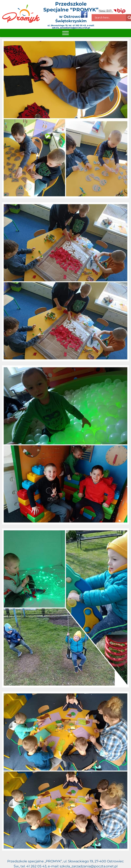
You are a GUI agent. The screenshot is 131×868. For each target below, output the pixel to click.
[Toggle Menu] (65, 33)
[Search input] (110, 18)
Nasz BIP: (112, 11)
